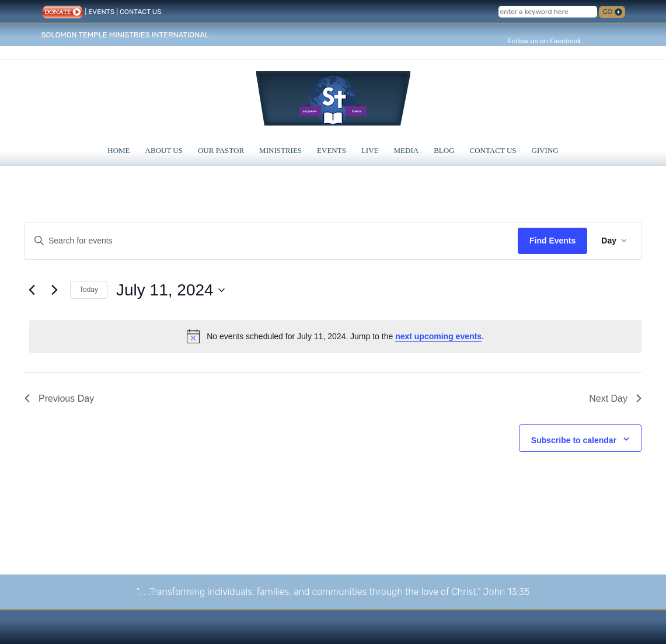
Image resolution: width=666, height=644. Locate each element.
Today (89, 290)
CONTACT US (141, 12)
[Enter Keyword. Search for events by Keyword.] (271, 241)
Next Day (615, 398)
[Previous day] (32, 290)
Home (118, 150)
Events (332, 150)
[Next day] (54, 290)
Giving (545, 150)
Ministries (280, 150)
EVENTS (101, 12)
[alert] (335, 336)
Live (370, 150)
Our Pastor (221, 150)
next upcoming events (438, 336)
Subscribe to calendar (574, 440)
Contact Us (493, 150)
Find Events (552, 241)
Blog (444, 150)
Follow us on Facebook (545, 41)
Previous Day (59, 398)
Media (407, 150)
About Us (164, 150)
